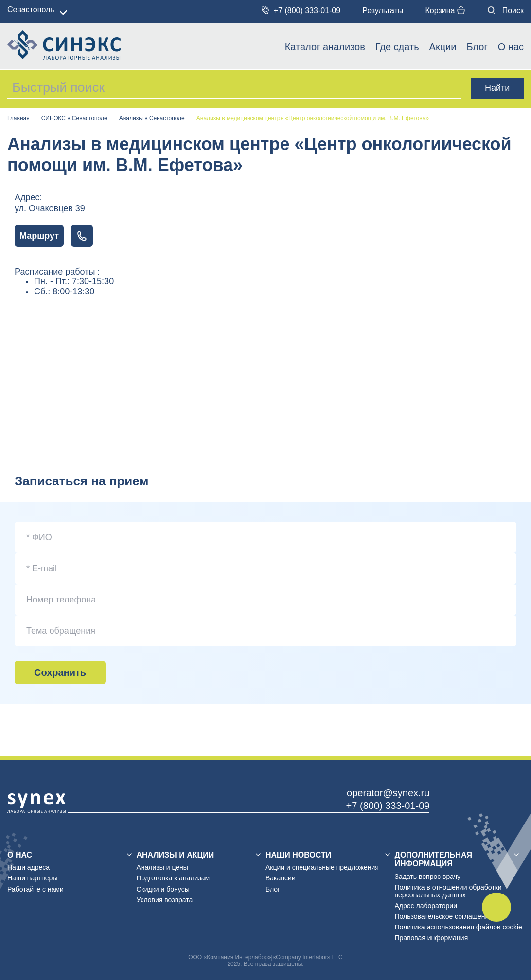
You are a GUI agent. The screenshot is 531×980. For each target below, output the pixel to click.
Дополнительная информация (434, 859)
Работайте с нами (35, 889)
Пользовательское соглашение (444, 916)
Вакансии (281, 878)
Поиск (506, 10)
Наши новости (298, 855)
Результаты (383, 10)
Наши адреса (28, 867)
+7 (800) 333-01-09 (301, 10)
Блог (477, 47)
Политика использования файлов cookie (459, 927)
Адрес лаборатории (426, 906)
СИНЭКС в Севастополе (74, 118)
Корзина (445, 10)
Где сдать (397, 47)
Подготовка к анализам (173, 878)
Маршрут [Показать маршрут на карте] (39, 236)
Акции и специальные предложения (322, 867)
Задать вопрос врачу (428, 877)
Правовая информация (432, 938)
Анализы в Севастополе (152, 118)
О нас (511, 47)
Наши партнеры (32, 878)
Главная (18, 118)
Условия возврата (165, 900)
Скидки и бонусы (163, 889)
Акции (443, 47)
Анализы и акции (176, 855)
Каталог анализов (325, 47)
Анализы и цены (162, 867)
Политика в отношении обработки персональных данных (448, 891)
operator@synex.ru (388, 793)
